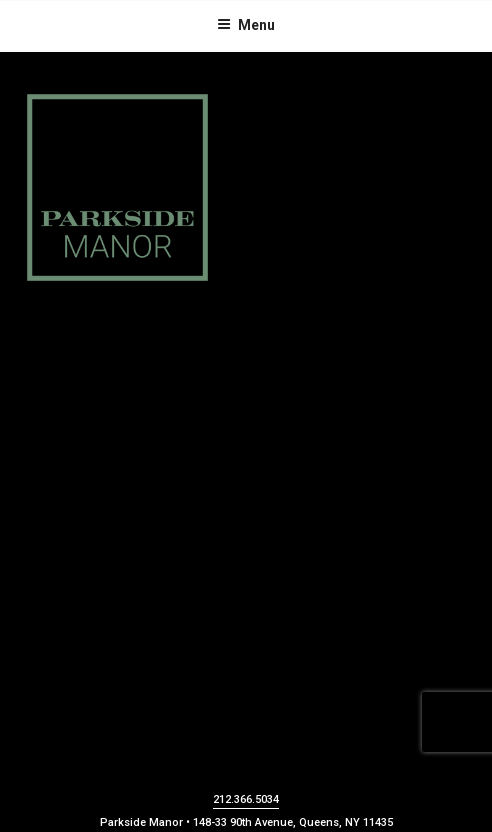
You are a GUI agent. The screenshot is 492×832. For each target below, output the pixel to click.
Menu (246, 25)
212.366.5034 (246, 799)
